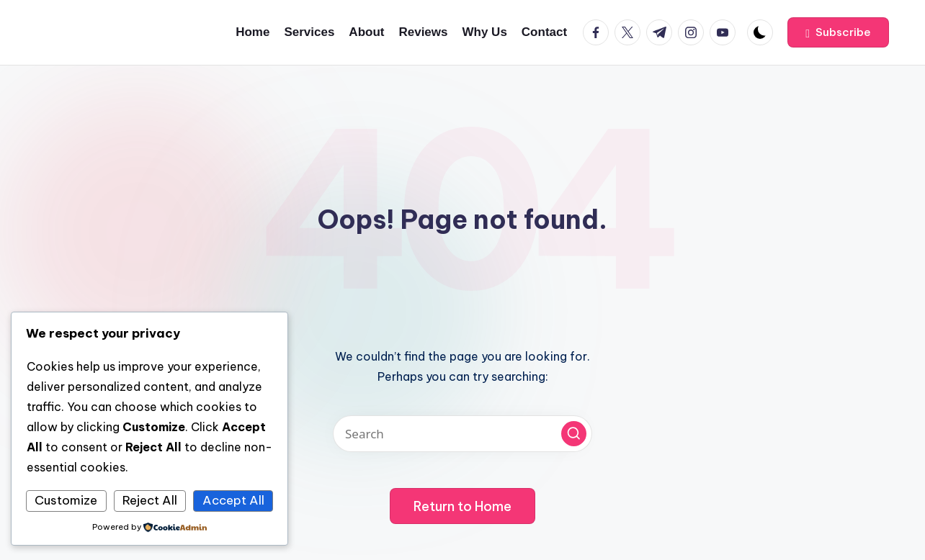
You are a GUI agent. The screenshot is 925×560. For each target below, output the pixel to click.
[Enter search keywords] (463, 434)
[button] (838, 32)
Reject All (150, 500)
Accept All (233, 500)
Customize (66, 500)
